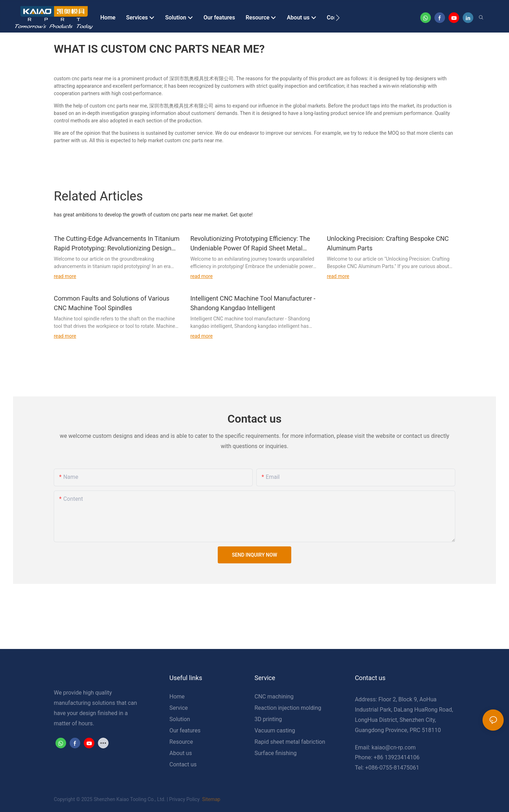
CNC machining (274, 697)
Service (179, 708)
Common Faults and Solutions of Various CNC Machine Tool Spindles (112, 303)
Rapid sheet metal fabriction (290, 742)
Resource (181, 742)
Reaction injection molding (288, 708)
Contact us (183, 764)
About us (181, 753)
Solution (180, 719)
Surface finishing (276, 753)
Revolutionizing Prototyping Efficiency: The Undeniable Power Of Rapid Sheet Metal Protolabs (250, 244)
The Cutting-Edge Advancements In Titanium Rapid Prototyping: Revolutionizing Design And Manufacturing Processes (117, 244)
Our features (185, 730)
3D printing (268, 719)
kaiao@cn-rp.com (394, 747)
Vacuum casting (275, 730)
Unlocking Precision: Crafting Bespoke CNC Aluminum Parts (388, 243)
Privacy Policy (185, 799)
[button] (338, 18)
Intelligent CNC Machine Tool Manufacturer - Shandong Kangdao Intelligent (253, 303)
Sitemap (210, 799)
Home (177, 697)
